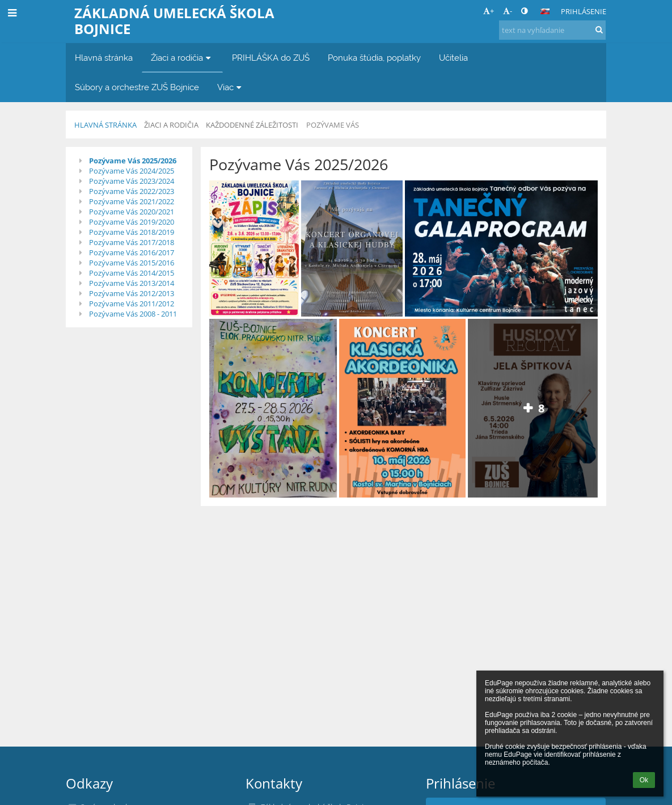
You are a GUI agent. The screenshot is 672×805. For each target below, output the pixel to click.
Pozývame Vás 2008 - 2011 (133, 314)
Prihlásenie (584, 11)
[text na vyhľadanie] (552, 30)
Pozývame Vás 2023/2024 (132, 181)
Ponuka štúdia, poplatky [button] (374, 58)
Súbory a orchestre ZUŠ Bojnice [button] (137, 87)
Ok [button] (644, 780)
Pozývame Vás (333, 125)
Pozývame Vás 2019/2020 (132, 222)
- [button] (508, 11)
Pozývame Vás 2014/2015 (132, 273)
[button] (545, 11)
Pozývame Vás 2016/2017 (132, 252)
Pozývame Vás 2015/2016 (132, 263)
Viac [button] (231, 87)
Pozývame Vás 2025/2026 (133, 161)
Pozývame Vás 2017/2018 (132, 242)
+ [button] (489, 11)
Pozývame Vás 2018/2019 (132, 232)
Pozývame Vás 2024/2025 (132, 171)
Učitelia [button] (453, 58)
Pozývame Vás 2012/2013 (132, 293)
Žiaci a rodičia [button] (182, 58)
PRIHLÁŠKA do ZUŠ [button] (271, 58)
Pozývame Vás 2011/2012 (132, 304)
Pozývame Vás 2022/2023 (132, 191)
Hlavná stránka (105, 125)
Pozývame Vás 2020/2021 (132, 212)
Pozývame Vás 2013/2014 (132, 283)
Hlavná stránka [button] (104, 58)
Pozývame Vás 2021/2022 (132, 201)
